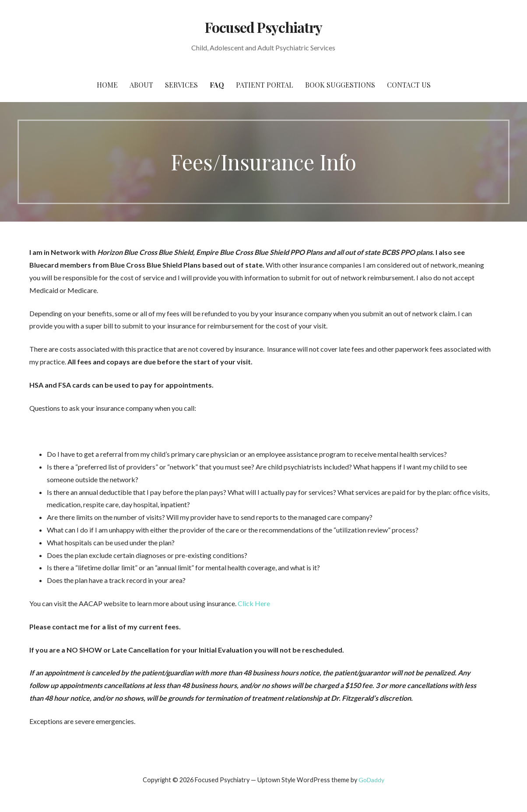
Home (107, 85)
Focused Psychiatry (264, 27)
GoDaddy (371, 780)
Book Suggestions (340, 85)
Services (181, 85)
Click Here (254, 603)
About (141, 85)
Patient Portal (265, 85)
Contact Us (409, 85)
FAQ (217, 85)
